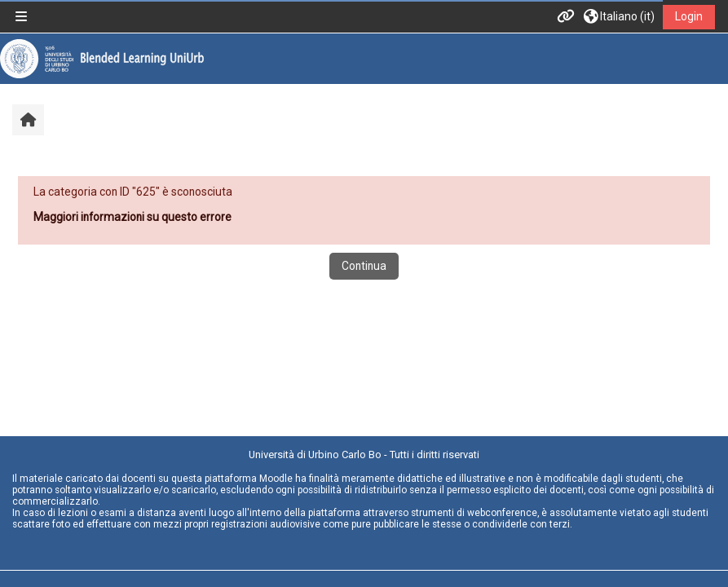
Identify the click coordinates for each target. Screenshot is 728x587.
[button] (619, 16)
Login (689, 16)
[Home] (102, 58)
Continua (364, 266)
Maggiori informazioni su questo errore (132, 217)
